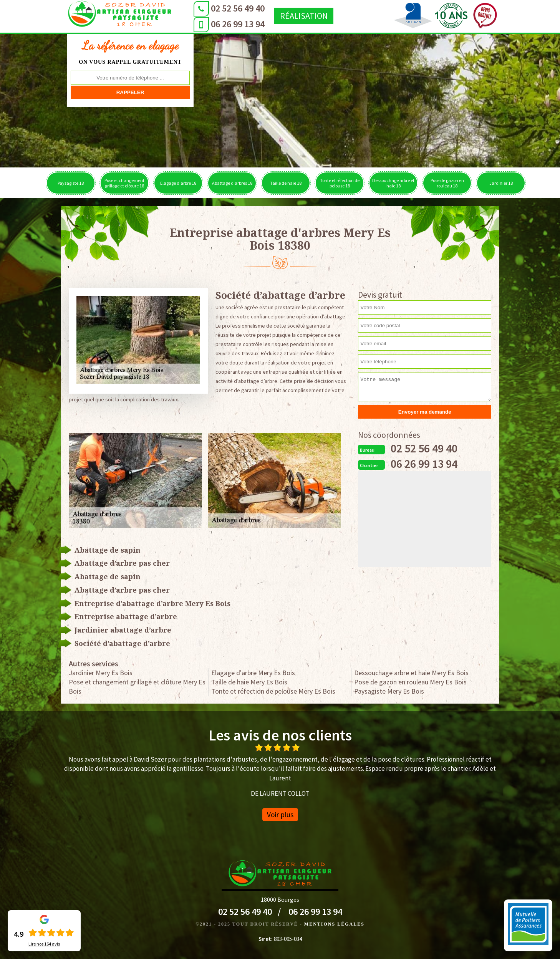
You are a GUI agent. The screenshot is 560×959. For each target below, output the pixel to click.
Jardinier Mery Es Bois (101, 673)
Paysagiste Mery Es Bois (389, 691)
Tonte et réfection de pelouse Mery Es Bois (273, 691)
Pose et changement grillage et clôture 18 (124, 183)
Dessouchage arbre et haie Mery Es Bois (411, 673)
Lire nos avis (44, 944)
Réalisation (302, 16)
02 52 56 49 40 (236, 8)
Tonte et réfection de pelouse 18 (340, 183)
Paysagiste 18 (71, 183)
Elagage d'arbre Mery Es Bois (253, 673)
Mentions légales (334, 924)
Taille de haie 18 (286, 183)
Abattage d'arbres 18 (232, 183)
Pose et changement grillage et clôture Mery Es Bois (137, 687)
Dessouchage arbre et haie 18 (393, 183)
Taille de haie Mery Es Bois (249, 682)
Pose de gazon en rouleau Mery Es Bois (410, 682)
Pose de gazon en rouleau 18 (447, 183)
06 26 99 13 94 (236, 24)
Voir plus (280, 815)
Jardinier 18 (501, 183)
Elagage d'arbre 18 (178, 183)
